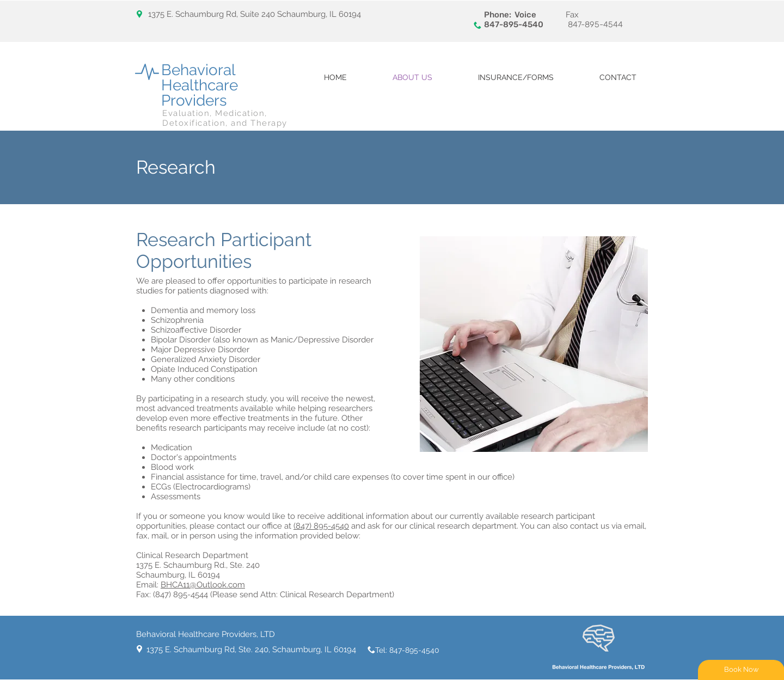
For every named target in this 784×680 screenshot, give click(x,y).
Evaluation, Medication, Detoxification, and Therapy (225, 118)
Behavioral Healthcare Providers (200, 85)
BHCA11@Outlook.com (203, 585)
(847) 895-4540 (321, 526)
